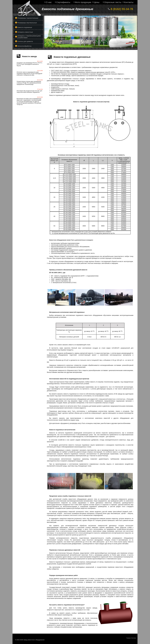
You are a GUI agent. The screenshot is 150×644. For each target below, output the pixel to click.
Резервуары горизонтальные (28, 18)
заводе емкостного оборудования (63, 62)
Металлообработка (24, 46)
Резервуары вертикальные (27, 23)
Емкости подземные (25, 27)
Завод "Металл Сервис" (57, 256)
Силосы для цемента (25, 41)
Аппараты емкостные (25, 32)
